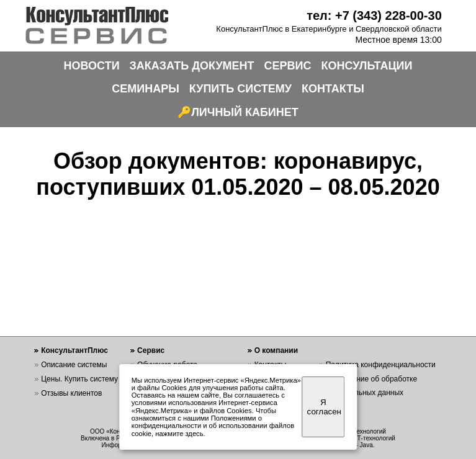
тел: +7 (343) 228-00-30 (374, 16)
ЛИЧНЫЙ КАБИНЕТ (245, 112)
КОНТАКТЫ (333, 89)
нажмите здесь (179, 434)
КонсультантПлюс (74, 350)
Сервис (151, 350)
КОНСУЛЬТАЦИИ (367, 66)
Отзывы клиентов (71, 393)
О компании (276, 350)
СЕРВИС (288, 66)
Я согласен (324, 407)
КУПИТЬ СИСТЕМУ (240, 89)
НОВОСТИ (92, 66)
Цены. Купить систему (79, 379)
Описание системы (74, 365)
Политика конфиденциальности (381, 365)
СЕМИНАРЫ (146, 89)
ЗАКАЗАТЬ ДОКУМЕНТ (192, 66)
